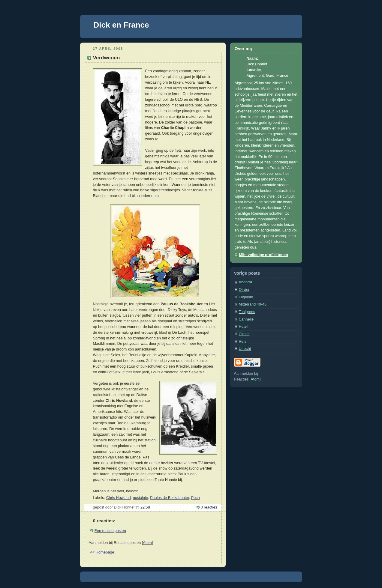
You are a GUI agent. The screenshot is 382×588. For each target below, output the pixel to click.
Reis (243, 342)
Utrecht (245, 349)
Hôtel (243, 327)
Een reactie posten (110, 531)
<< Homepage (102, 552)
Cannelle (246, 319)
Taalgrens (247, 312)
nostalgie (140, 498)
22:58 (145, 507)
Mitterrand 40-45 (253, 304)
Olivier (244, 290)
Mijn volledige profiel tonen (264, 255)
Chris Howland (119, 498)
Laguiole (246, 297)
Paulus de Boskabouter (170, 498)
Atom (147, 543)
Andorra (246, 282)
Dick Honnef (257, 64)
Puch (196, 498)
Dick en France (121, 25)
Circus (244, 334)
